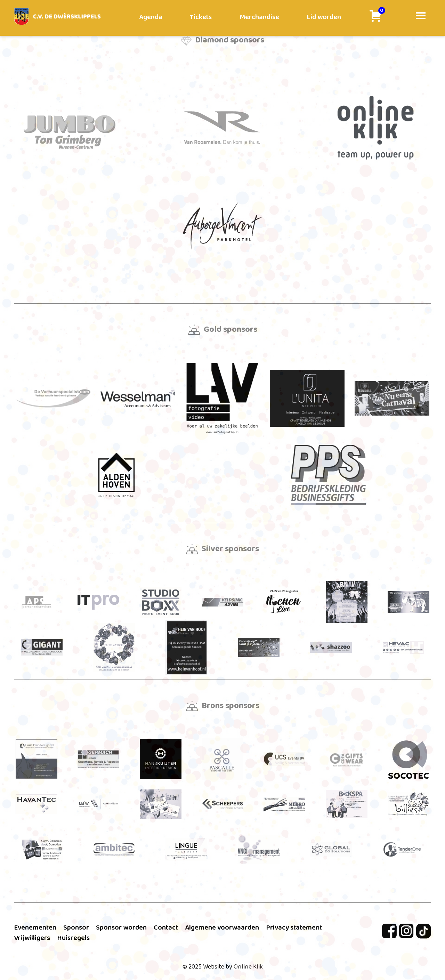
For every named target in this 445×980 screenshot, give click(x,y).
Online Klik (248, 967)
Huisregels (73, 938)
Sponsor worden (121, 927)
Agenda (151, 17)
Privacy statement (294, 927)
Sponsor (76, 927)
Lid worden (324, 17)
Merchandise (259, 17)
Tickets (201, 17)
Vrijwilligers (32, 938)
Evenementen (35, 927)
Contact (166, 927)
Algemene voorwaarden (222, 927)
